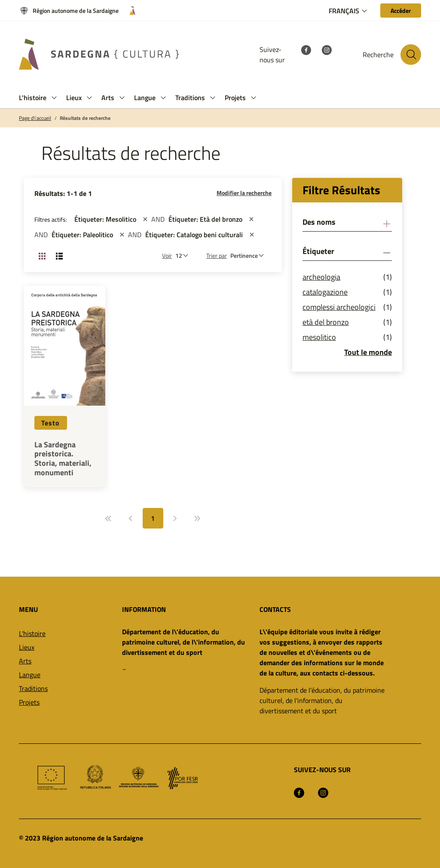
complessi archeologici (339, 307)
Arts (25, 661)
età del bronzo (326, 322)
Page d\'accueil (35, 118)
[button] (54, 98)
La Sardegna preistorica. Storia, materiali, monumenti (63, 458)
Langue (30, 675)
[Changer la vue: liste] (59, 256)
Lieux (27, 647)
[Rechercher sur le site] (411, 55)
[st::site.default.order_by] (249, 255)
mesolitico (319, 337)
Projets (29, 702)
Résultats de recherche (85, 118)
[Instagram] (327, 49)
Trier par (217, 255)
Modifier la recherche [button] (244, 193)
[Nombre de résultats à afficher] (184, 255)
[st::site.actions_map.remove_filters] (145, 219)
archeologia (321, 277)
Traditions (33, 688)
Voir (167, 255)
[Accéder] (401, 11)
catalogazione (325, 292)
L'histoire (32, 633)
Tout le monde (368, 352)
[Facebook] (306, 49)
